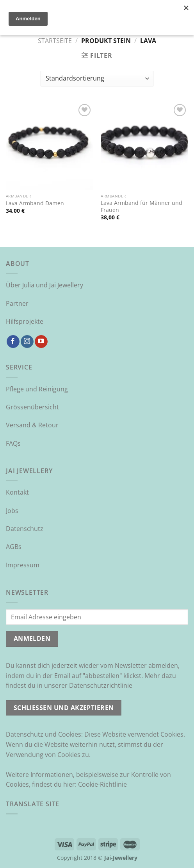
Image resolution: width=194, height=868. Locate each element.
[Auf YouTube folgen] (41, 342)
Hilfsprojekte (25, 321)
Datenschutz (25, 529)
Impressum (23, 565)
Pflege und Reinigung (37, 389)
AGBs (14, 547)
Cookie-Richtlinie (102, 784)
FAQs (13, 443)
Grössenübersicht (32, 407)
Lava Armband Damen (35, 203)
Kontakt (17, 492)
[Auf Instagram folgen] (27, 342)
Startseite (55, 41)
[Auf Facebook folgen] (13, 342)
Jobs (12, 511)
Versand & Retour (32, 425)
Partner (17, 303)
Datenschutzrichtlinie (101, 685)
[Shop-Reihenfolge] (97, 79)
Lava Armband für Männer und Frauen (141, 206)
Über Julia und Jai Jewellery (44, 285)
